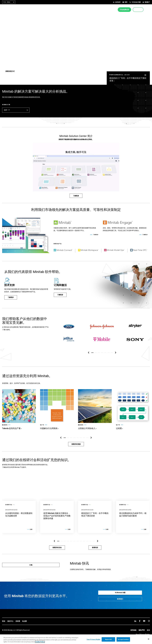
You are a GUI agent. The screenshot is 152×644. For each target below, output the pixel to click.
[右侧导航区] (116, 353)
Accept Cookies (123, 639)
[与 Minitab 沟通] (120, 593)
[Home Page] (9, 10)
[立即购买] (138, 10)
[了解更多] (76, 196)
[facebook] (140, 621)
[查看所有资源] (76, 444)
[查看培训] (95, 548)
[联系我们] (120, 599)
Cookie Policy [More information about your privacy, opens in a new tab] (40, 642)
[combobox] (9, 2)
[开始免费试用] (124, 10)
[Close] (149, 639)
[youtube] (144, 621)
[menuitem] (78, 9)
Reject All (108, 639)
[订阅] (31, 565)
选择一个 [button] (16, 110)
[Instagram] (149, 621)
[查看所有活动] (57, 548)
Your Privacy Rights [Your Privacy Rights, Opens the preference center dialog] (93, 639)
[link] (19, 409)
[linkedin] (135, 621)
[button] (149, 10)
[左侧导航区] (89, 353)
